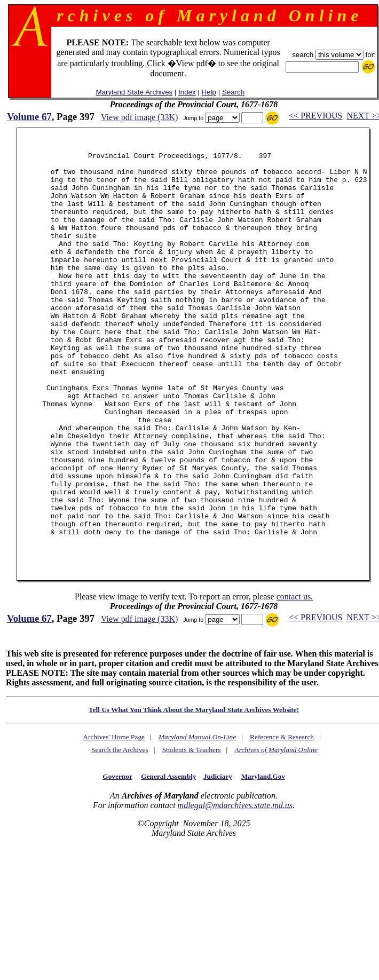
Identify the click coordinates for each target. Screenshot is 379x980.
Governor (117, 860)
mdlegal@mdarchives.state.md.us (235, 888)
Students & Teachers (192, 833)
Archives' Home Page (114, 820)
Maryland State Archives (135, 92)
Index (187, 92)
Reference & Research (282, 820)
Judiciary (218, 860)
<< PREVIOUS (315, 116)
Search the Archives (120, 833)
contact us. (295, 680)
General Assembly (168, 860)
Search (233, 92)
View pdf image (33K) (139, 117)
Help (209, 92)
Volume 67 (29, 117)
